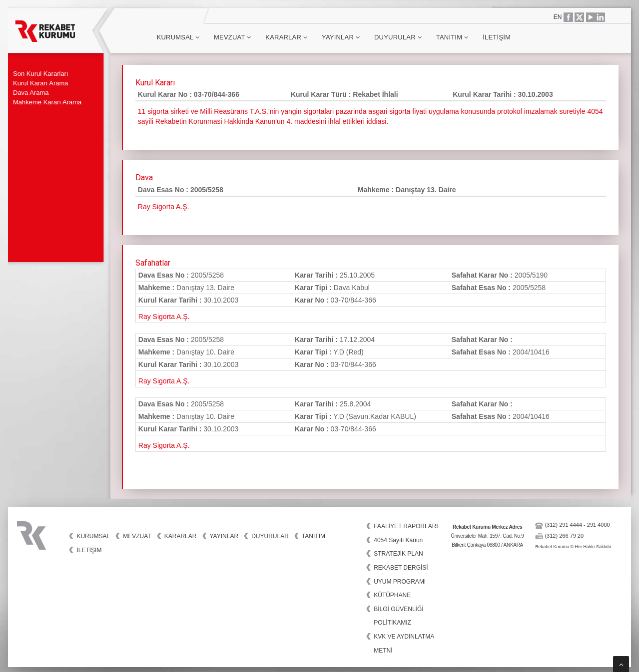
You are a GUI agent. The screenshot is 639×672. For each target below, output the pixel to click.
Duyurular (398, 37)
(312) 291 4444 (563, 525)
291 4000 (599, 525)
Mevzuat (232, 37)
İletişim (497, 37)
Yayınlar (341, 37)
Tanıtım (452, 37)
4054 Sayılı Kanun (398, 540)
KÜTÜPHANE (392, 595)
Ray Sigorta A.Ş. (164, 317)
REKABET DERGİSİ (401, 568)
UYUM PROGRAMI (400, 582)
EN (558, 17)
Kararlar (286, 37)
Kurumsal (178, 37)
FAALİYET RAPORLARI (406, 526)
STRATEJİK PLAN (398, 554)
